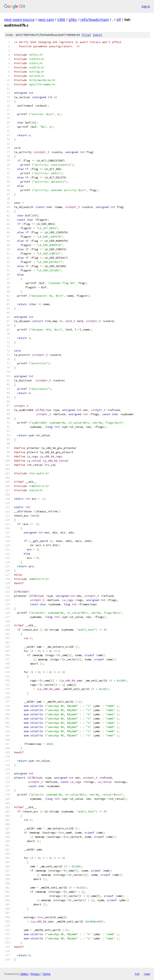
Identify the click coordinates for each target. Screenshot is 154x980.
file (86, 35)
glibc (73, 20)
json (147, 974)
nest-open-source (19, 20)
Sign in (146, 6)
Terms (46, 974)
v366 (61, 20)
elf (119, 20)
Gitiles (24, 974)
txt (137, 974)
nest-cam (46, 20)
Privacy (35, 974)
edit (97, 35)
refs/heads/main (95, 20)
